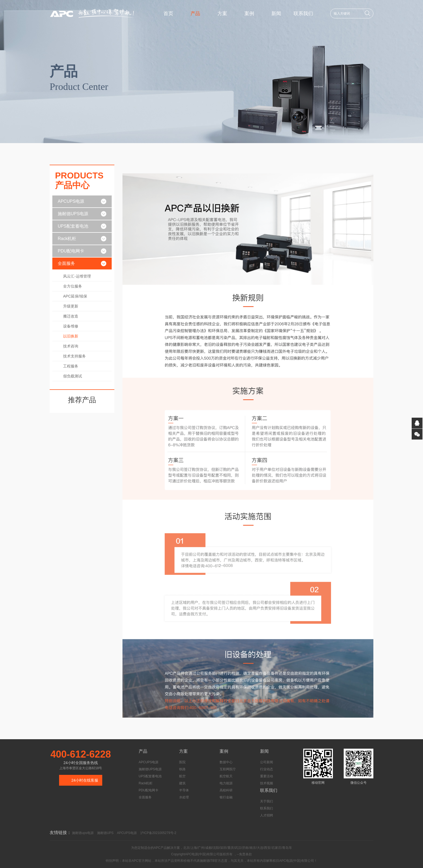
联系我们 (303, 13)
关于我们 (267, 801)
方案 (222, 13)
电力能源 (226, 783)
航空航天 (226, 776)
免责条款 (245, 854)
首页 (168, 13)
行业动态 (267, 769)
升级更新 (71, 306)
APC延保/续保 (75, 296)
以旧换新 (71, 336)
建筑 (182, 783)
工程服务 (71, 366)
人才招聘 (267, 815)
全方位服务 (73, 286)
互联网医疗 (228, 769)
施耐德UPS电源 (73, 214)
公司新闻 (267, 762)
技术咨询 (71, 346)
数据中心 (226, 762)
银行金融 (226, 797)
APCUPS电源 (71, 201)
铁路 (182, 769)
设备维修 (71, 326)
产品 (195, 13)
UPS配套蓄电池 (73, 226)
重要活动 (267, 776)
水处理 (184, 797)
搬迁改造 (71, 316)
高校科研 (226, 790)
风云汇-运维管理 (77, 276)
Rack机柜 (67, 239)
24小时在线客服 (85, 780)
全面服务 (66, 263)
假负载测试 (73, 376)
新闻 (276, 13)
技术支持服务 (74, 356)
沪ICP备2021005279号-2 (158, 833)
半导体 (184, 790)
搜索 (367, 13)
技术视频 (267, 783)
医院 (182, 762)
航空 (182, 776)
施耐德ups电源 (83, 833)
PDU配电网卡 (71, 251)
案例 (249, 13)
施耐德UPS (105, 833)
